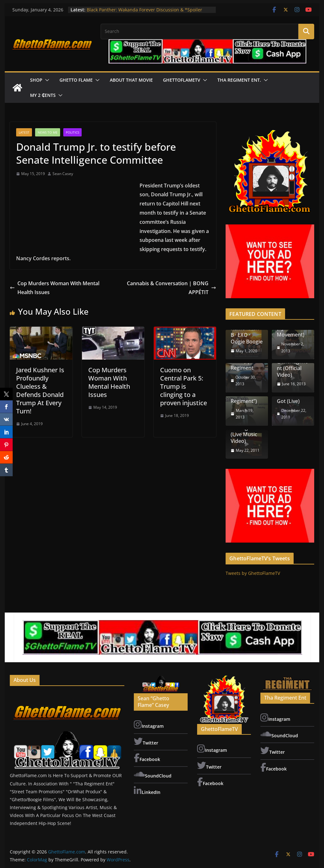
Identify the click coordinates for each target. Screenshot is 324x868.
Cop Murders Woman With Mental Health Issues (55, 288)
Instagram (149, 725)
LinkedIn (147, 791)
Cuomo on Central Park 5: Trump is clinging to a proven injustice (184, 386)
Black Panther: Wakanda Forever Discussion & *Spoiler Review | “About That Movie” (144, 13)
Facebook (147, 758)
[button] (46, 80)
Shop (36, 80)
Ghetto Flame (76, 80)
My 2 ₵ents (43, 95)
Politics (72, 132)
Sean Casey (63, 174)
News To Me (48, 132)
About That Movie (131, 80)
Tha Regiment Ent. (239, 80)
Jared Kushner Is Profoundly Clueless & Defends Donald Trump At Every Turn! (40, 390)
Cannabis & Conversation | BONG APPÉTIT (171, 288)
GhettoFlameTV (182, 80)
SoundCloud (153, 774)
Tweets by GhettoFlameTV (253, 573)
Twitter (146, 741)
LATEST (24, 132)
